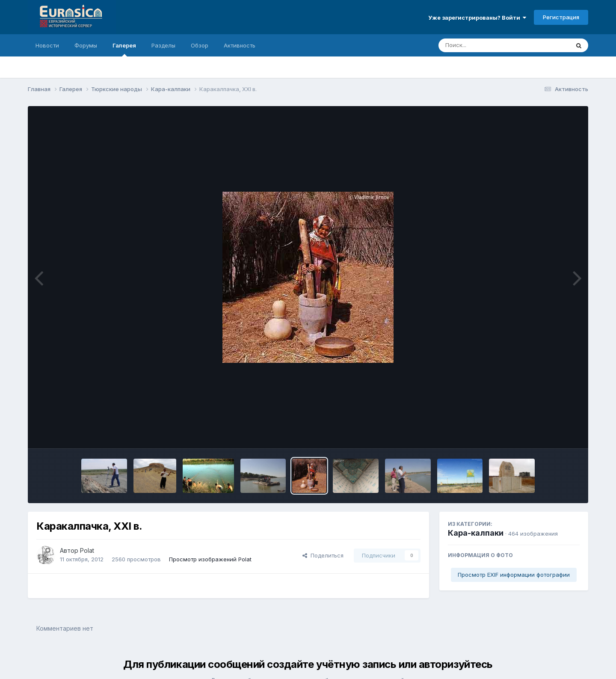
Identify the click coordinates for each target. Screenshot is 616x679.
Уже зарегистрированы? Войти (477, 18)
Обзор (200, 45)
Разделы (163, 45)
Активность (240, 45)
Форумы (86, 45)
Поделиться (323, 555)
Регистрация (561, 17)
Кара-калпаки (476, 533)
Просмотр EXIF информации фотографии (514, 575)
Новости (47, 45)
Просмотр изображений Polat (210, 559)
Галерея (124, 49)
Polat (87, 550)
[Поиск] (488, 45)
